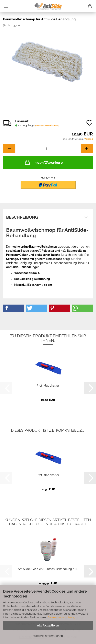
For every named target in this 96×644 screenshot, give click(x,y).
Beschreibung (22, 217)
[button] (9, 148)
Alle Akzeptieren (48, 625)
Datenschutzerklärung (61, 617)
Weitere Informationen (48, 636)
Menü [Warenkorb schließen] (6, 6)
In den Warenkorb (44, 162)
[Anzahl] (48, 148)
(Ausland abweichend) (47, 126)
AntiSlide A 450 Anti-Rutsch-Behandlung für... (48, 569)
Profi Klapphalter (48, 386)
